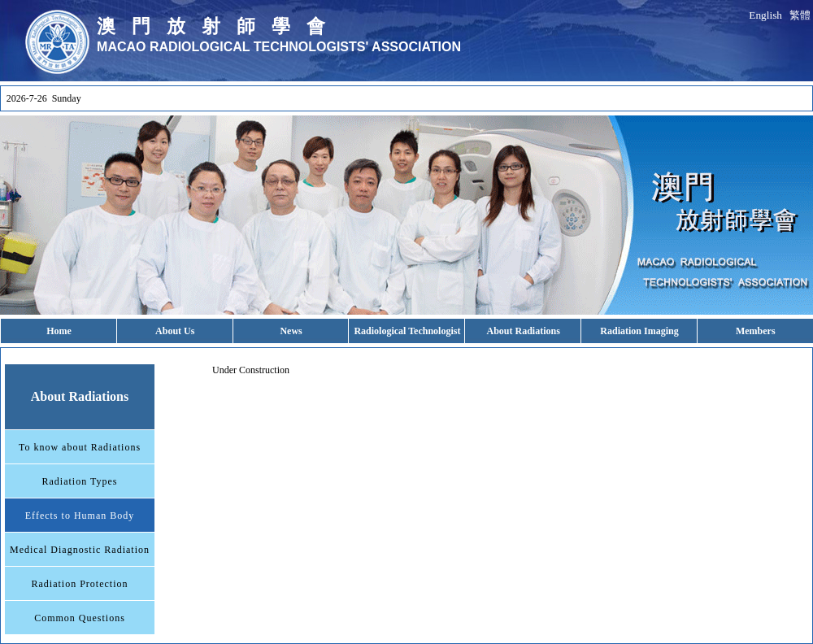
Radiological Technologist (407, 331)
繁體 (800, 15)
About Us (175, 331)
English (765, 15)
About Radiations (524, 331)
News (291, 331)
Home (59, 331)
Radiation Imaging (639, 331)
